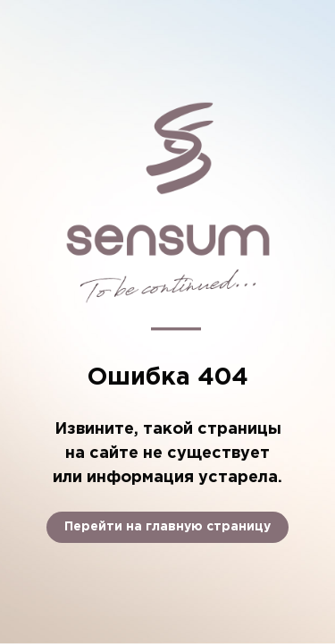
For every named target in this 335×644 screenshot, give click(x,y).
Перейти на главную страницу (167, 527)
